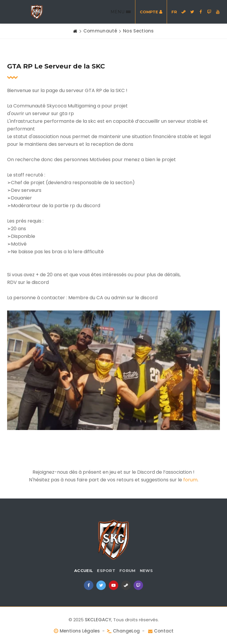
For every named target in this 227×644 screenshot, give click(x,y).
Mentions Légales (80, 631)
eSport (106, 571)
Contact (164, 631)
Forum (128, 571)
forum (190, 480)
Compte (151, 12)
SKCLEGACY (98, 620)
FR (174, 12)
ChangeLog (126, 631)
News (146, 571)
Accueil (83, 571)
